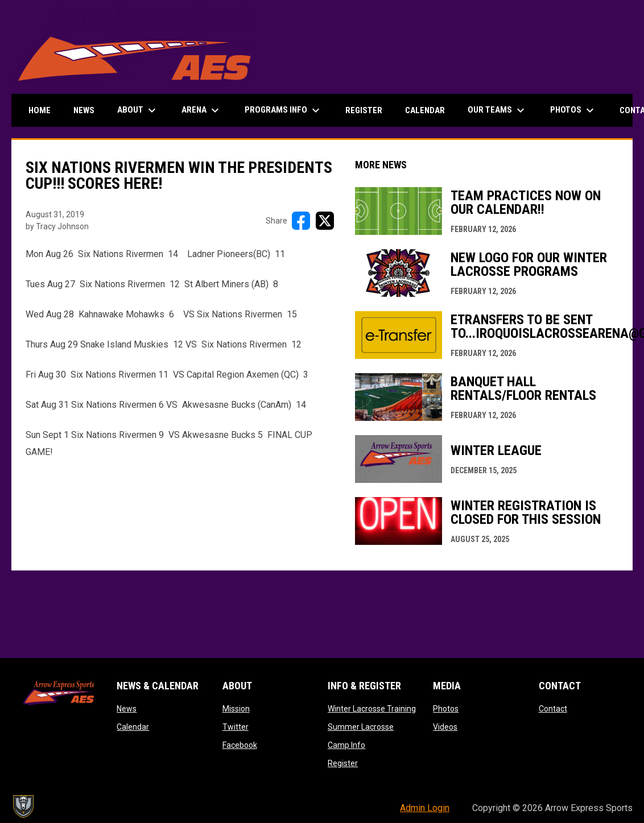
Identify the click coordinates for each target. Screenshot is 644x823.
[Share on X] (325, 221)
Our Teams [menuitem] (498, 110)
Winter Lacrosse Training (372, 709)
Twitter (236, 727)
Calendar (133, 727)
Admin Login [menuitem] (425, 808)
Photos (446, 709)
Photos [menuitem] (573, 110)
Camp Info (346, 745)
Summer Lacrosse (361, 727)
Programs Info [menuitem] (284, 110)
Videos (445, 727)
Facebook (240, 745)
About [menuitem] (138, 110)
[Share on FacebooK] (301, 221)
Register (343, 763)
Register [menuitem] (364, 110)
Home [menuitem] (40, 110)
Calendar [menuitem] (425, 110)
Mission (236, 709)
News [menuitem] (84, 110)
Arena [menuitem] (202, 110)
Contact (553, 709)
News (127, 709)
